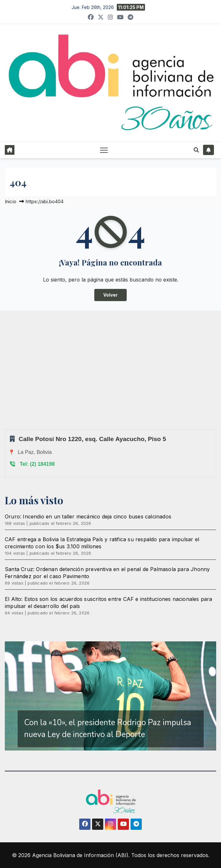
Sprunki (6, 429)
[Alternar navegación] (104, 150)
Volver (110, 295)
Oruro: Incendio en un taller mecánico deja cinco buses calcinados (88, 516)
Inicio (11, 201)
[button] (196, 150)
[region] (110, 696)
